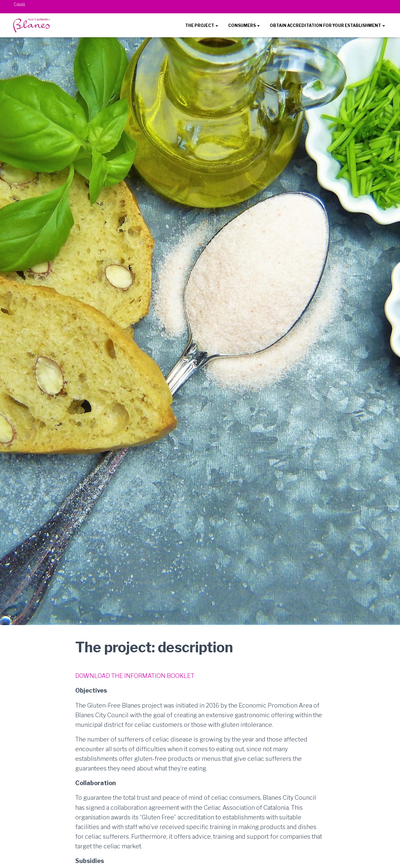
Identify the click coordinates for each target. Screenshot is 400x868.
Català (19, 4)
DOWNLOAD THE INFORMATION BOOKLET (135, 676)
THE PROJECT (202, 25)
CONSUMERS (244, 25)
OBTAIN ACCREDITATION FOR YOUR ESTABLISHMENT (327, 25)
